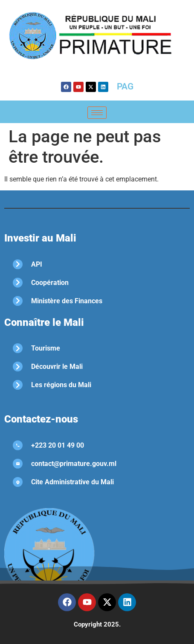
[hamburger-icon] (97, 113)
